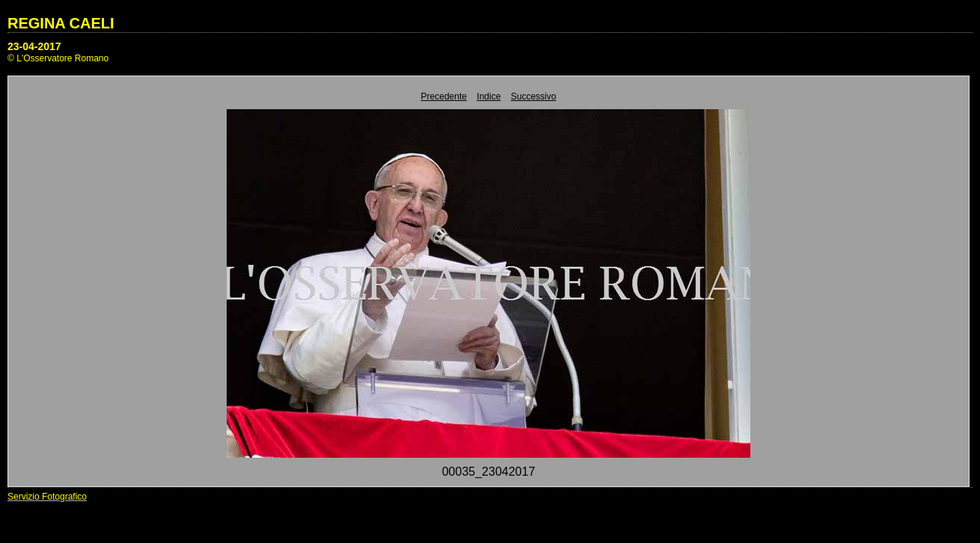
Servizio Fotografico (47, 497)
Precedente (444, 96)
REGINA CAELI (61, 23)
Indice (489, 96)
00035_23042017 (489, 472)
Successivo (534, 96)
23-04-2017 (34, 46)
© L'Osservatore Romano (58, 58)
